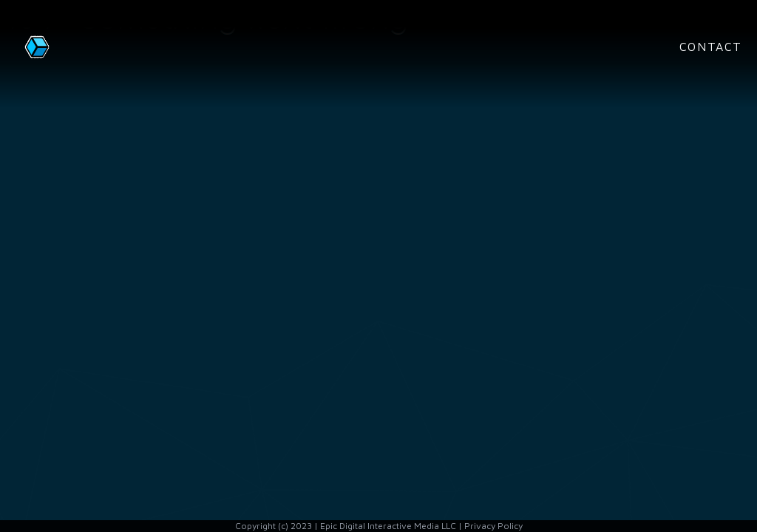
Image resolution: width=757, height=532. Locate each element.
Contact (711, 47)
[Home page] (74, 47)
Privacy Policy (493, 526)
